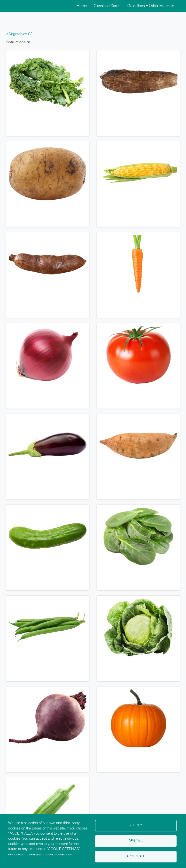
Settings (136, 825)
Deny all (136, 841)
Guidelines (138, 6)
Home (82, 6)
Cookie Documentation (58, 855)
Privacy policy (17, 855)
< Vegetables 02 (19, 34)
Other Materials (162, 6)
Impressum (35, 855)
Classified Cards (107, 6)
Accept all (136, 856)
